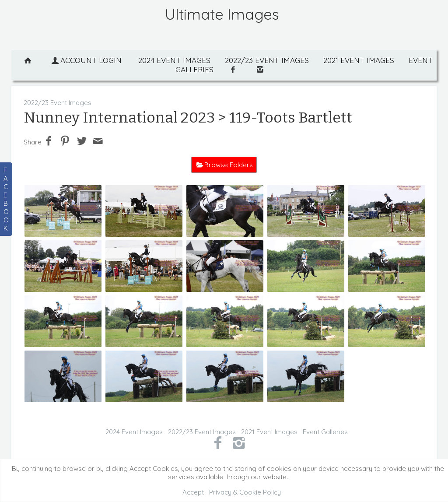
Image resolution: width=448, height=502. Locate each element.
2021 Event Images (359, 60)
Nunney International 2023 (119, 118)
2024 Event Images (174, 60)
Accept (193, 492)
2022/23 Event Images (267, 60)
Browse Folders (229, 165)
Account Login (86, 60)
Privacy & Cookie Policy (245, 492)
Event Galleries (325, 432)
